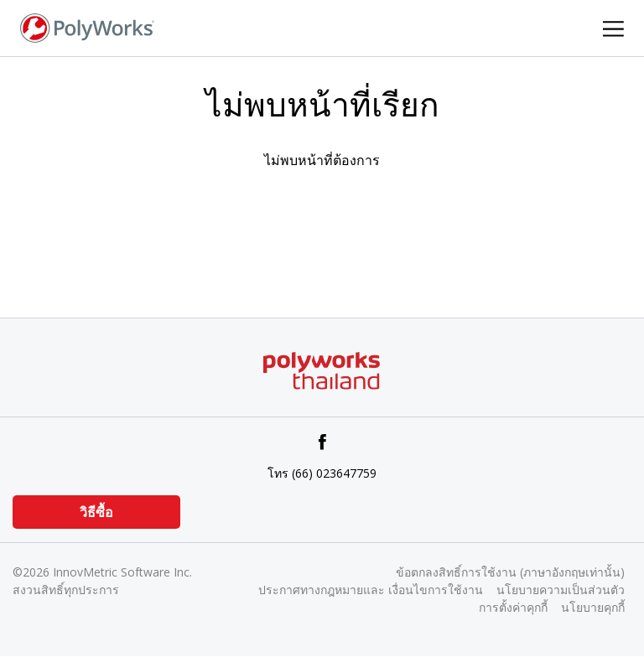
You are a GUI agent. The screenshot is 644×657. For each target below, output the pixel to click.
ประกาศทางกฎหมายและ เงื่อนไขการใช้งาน (371, 590)
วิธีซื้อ (96, 512)
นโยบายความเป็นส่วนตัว (561, 590)
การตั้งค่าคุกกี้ (513, 607)
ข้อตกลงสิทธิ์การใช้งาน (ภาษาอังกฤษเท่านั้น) (510, 572)
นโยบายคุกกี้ (593, 607)
